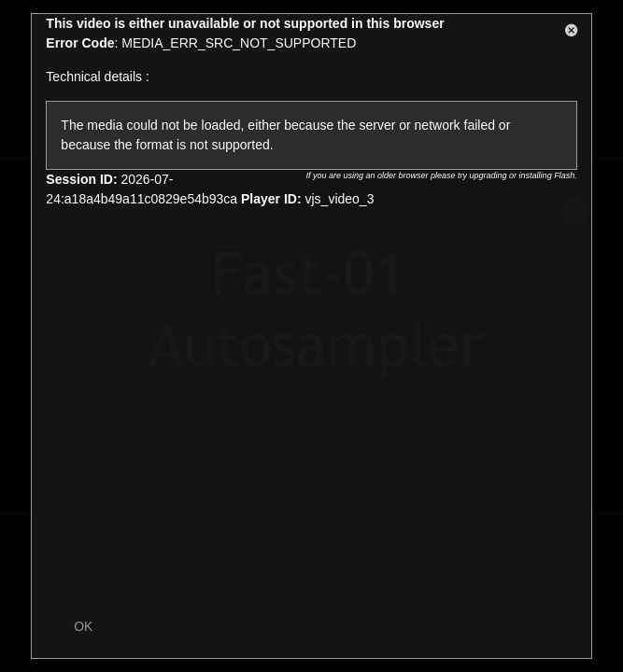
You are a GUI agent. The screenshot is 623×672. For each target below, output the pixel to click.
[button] (572, 34)
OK (83, 626)
